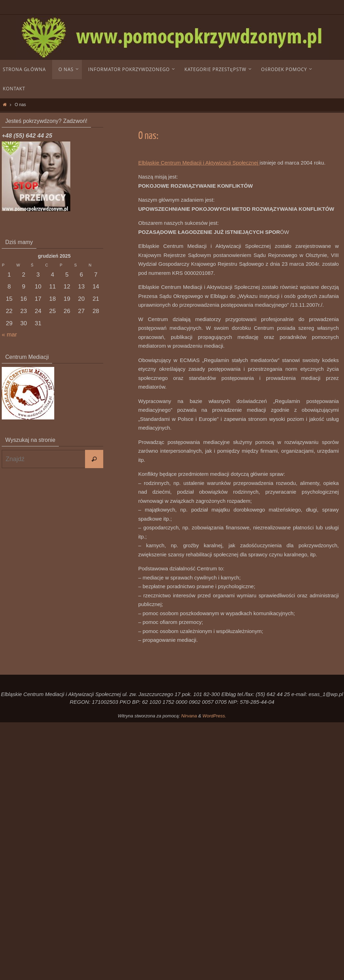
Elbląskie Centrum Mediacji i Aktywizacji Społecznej (199, 163)
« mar (9, 335)
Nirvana (189, 716)
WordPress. (215, 716)
